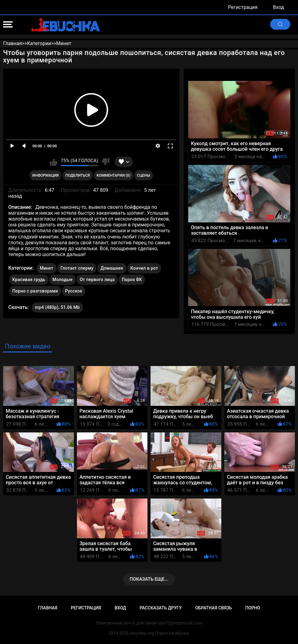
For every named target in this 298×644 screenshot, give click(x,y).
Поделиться (77, 175)
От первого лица (97, 280)
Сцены (144, 175)
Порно (253, 608)
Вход (279, 7)
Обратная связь (214, 608)
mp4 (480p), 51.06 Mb (57, 307)
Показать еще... (149, 579)
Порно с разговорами (35, 291)
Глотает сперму (77, 268)
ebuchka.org (142, 633)
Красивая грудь (29, 280)
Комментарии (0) (113, 175)
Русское (74, 291)
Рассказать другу (161, 608)
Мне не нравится (106, 162)
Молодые (63, 280)
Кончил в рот (144, 268)
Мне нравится (54, 162)
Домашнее (112, 268)
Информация (45, 175)
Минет (47, 268)
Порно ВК (132, 280)
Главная (47, 608)
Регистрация (243, 7)
